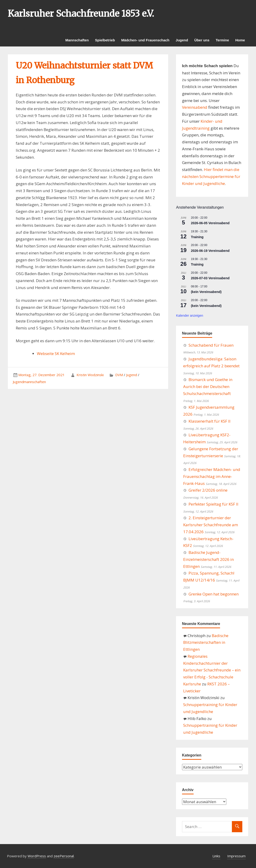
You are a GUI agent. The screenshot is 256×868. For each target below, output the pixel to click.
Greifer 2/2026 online (208, 490)
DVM (119, 375)
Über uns (202, 40)
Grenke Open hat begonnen (214, 594)
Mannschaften (77, 40)
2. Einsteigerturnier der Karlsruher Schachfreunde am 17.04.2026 (211, 525)
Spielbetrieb (105, 40)
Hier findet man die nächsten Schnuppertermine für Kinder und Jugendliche (211, 176)
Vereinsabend (195, 107)
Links (216, 856)
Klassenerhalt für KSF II (210, 421)
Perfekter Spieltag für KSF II (213, 504)
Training (197, 237)
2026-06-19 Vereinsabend (210, 251)
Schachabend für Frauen (211, 345)
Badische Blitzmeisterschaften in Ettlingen (206, 643)
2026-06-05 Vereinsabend (210, 223)
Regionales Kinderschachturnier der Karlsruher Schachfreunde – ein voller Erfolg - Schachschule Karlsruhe (212, 670)
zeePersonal (64, 856)
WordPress (37, 856)
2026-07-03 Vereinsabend (210, 278)
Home (240, 40)
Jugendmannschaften (29, 382)
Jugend (182, 40)
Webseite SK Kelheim (56, 353)
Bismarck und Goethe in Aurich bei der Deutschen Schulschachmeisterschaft (208, 386)
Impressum (236, 856)
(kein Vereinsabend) (206, 292)
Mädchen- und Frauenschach (145, 40)
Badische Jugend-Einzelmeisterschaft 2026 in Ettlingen (208, 559)
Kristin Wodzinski (90, 375)
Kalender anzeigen (190, 316)
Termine (222, 40)
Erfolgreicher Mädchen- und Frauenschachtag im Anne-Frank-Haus (212, 476)
